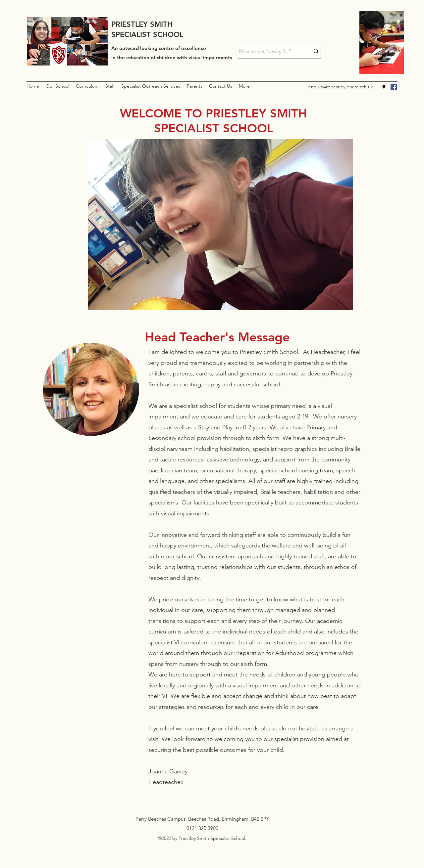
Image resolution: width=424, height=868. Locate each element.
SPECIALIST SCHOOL (147, 35)
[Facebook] (394, 87)
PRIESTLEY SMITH (142, 24)
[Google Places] (384, 87)
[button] (57, 86)
